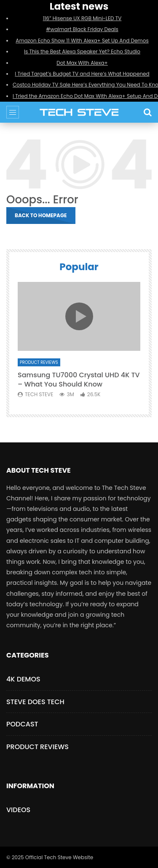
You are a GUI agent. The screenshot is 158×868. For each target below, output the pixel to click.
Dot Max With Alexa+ (82, 63)
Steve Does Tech (35, 702)
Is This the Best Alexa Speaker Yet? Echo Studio (82, 51)
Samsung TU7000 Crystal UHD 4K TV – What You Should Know (79, 380)
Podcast (22, 724)
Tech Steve (39, 394)
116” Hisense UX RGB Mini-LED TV (82, 18)
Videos (18, 810)
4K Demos (23, 679)
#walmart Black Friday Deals (82, 29)
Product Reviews (39, 362)
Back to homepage (41, 215)
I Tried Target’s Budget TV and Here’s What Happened (82, 74)
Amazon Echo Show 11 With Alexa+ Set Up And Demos (82, 41)
